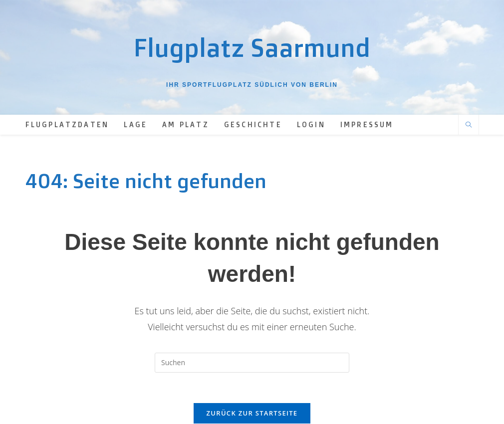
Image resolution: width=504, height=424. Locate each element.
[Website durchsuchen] (469, 125)
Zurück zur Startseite (252, 413)
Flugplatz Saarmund (252, 47)
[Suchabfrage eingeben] (252, 363)
